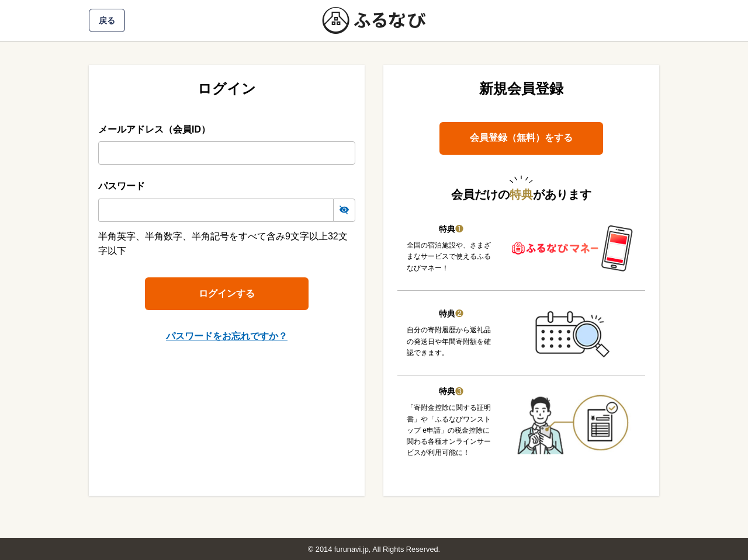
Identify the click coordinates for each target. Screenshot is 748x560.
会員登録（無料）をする (521, 138)
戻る (107, 20)
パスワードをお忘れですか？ (227, 336)
